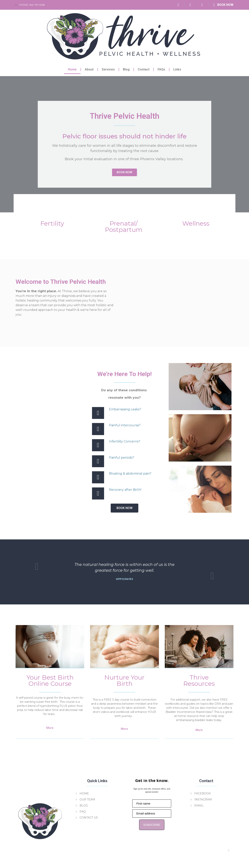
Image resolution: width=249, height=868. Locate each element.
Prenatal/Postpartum (123, 225)
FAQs (161, 69)
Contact (144, 69)
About (89, 69)
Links (177, 69)
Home (72, 69)
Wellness (196, 222)
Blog (126, 69)
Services (108, 69)
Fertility (52, 222)
